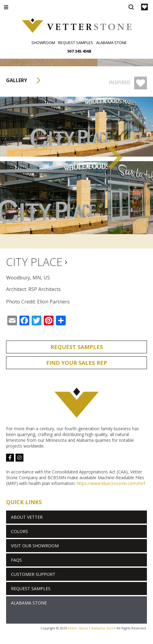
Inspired (128, 83)
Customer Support (33, 574)
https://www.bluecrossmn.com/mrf (111, 483)
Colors (19, 531)
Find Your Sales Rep (77, 363)
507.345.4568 (79, 51)
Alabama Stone (111, 43)
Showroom (43, 43)
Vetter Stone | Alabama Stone (92, 628)
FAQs (16, 560)
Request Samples (76, 43)
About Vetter (27, 517)
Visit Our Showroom (35, 546)
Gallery (25, 80)
